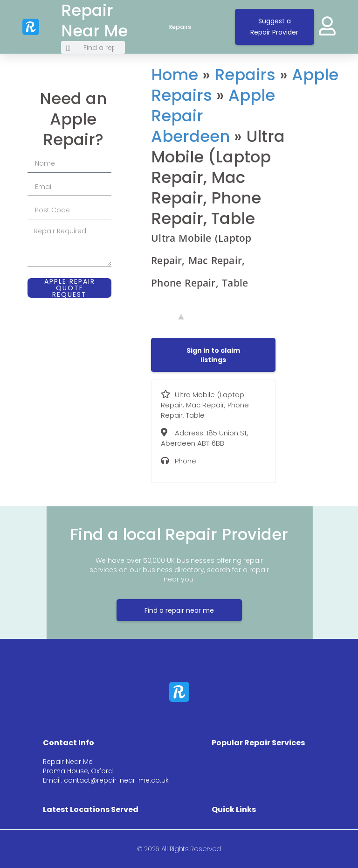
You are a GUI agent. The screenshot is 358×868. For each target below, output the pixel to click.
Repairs (189, 27)
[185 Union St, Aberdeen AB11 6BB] (318, 138)
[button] (213, 355)
